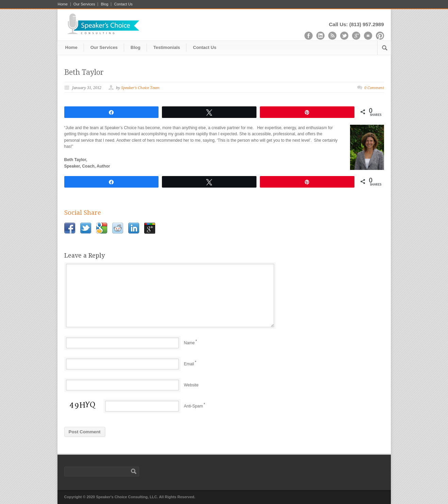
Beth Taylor (84, 72)
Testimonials (167, 47)
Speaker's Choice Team (140, 88)
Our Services (84, 4)
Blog (104, 4)
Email (189, 364)
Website (191, 385)
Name (189, 343)
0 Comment (374, 88)
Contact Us (123, 4)
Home (63, 4)
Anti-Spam (194, 406)
